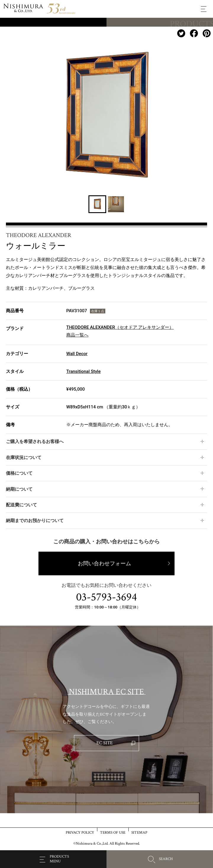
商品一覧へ (77, 335)
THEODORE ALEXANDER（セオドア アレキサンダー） (120, 327)
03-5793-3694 (106, 597)
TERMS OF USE (113, 832)
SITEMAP (139, 832)
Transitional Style (83, 371)
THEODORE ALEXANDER (39, 235)
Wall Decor (77, 354)
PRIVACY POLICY (80, 832)
